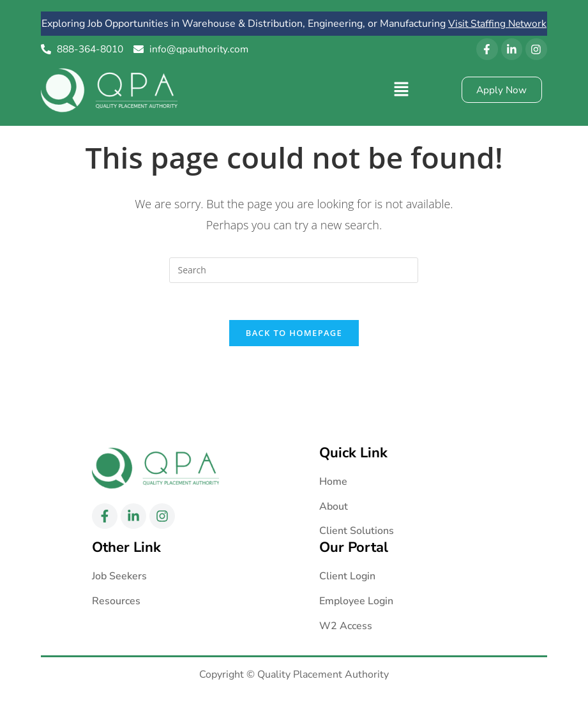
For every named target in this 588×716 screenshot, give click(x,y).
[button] (401, 104)
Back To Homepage (294, 349)
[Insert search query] (294, 285)
